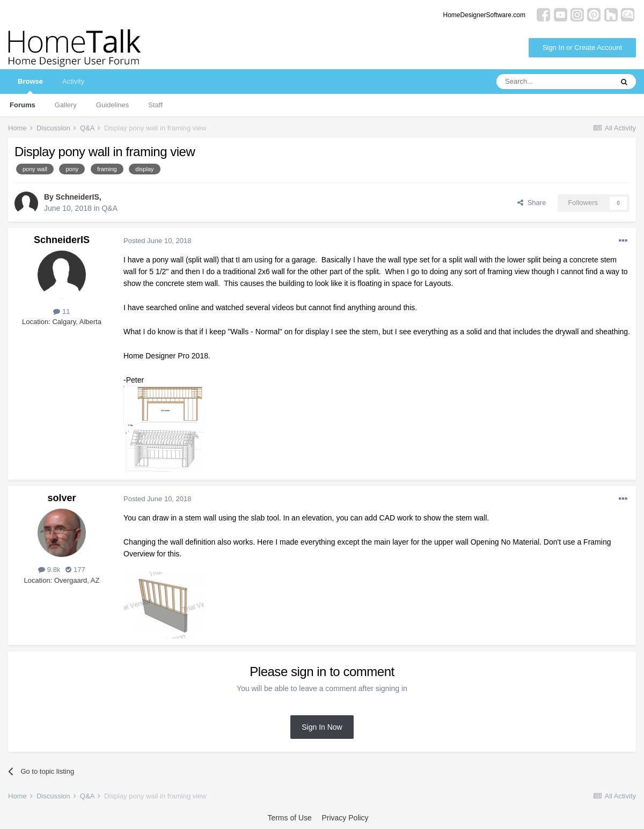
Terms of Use (289, 818)
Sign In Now (322, 727)
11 (61, 311)
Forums (23, 105)
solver (61, 498)
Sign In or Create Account (582, 47)
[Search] (554, 82)
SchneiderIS (78, 197)
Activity (73, 81)
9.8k (49, 570)
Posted (158, 241)
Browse (30, 86)
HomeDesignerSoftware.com (484, 15)
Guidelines (112, 105)
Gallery (66, 105)
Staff (155, 105)
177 (75, 570)
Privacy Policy (345, 818)
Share (532, 203)
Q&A (109, 208)
